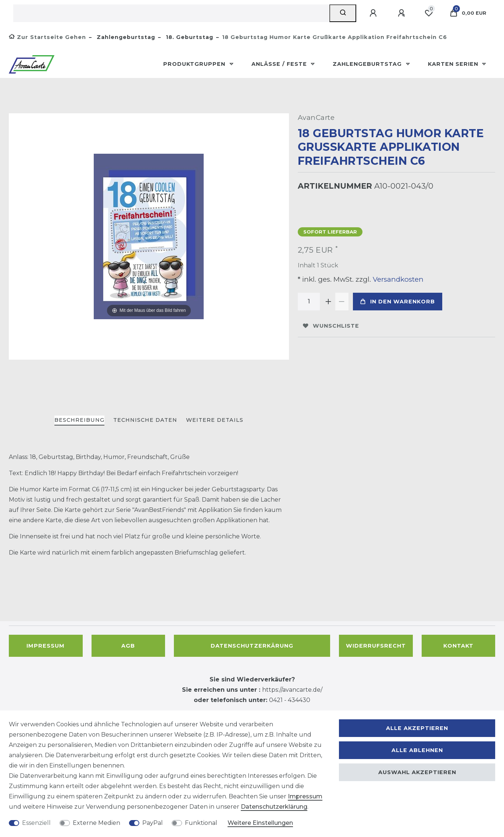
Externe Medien (96, 823)
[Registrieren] (403, 13)
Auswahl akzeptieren (417, 772)
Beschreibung (79, 420)
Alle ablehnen (417, 750)
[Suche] (343, 13)
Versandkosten (397, 279)
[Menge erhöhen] (329, 302)
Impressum (46, 646)
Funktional (201, 823)
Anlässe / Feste (280, 64)
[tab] (79, 421)
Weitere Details (215, 420)
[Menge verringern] (342, 302)
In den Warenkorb (398, 302)
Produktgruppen (195, 64)
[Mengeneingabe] (309, 302)
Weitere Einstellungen (260, 823)
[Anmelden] (374, 13)
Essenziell (36, 823)
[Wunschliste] (429, 13)
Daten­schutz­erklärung (274, 807)
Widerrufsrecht (376, 646)
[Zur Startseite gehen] (47, 37)
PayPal (153, 823)
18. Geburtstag (189, 37)
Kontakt (458, 646)
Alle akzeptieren (417, 728)
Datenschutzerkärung (252, 646)
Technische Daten (145, 420)
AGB (128, 646)
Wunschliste (331, 326)
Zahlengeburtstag (125, 37)
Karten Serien (454, 64)
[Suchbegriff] (171, 13)
